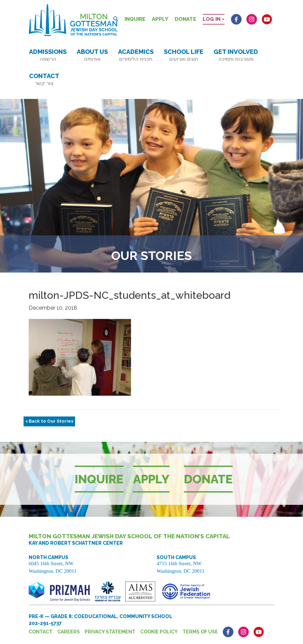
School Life (184, 55)
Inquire (135, 19)
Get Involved (236, 55)
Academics (136, 55)
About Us (92, 55)
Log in (214, 19)
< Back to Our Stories (49, 421)
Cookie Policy (159, 632)
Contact (44, 79)
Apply (160, 19)
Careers (69, 632)
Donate (185, 19)
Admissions (48, 55)
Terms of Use (200, 632)
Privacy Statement (110, 632)
